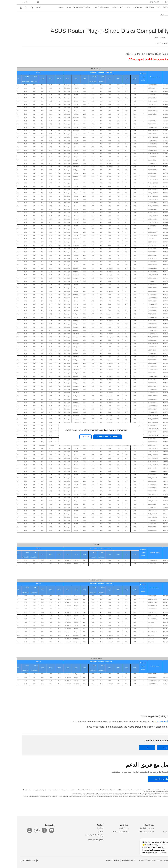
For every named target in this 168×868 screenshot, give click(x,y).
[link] (161, 8)
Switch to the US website (91, 437)
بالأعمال (9, 2)
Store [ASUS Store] (148, 7)
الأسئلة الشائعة (147, 15)
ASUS (161, 15)
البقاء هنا (69, 437)
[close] (123, 426)
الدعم (155, 15)
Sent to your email (148, 43)
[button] (20, 2)
